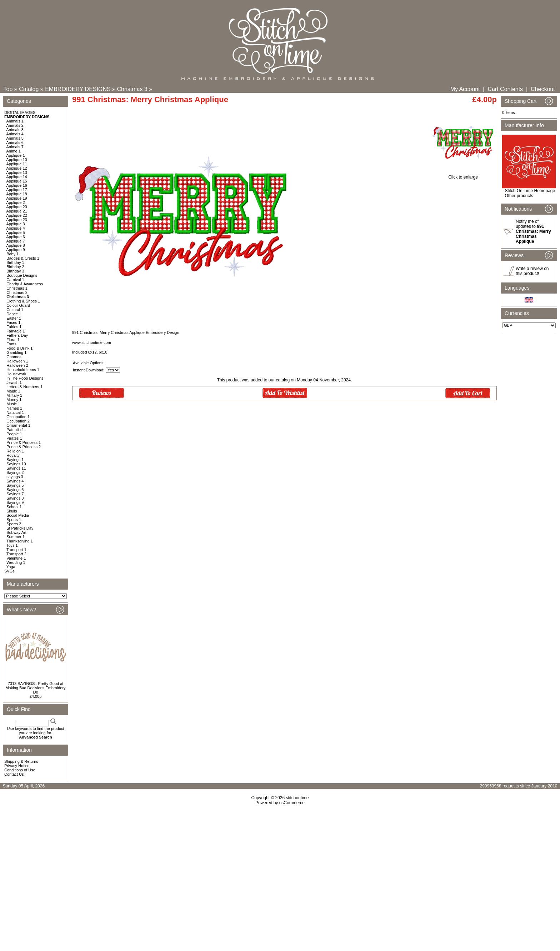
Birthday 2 (15, 267)
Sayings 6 (15, 490)
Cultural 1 (15, 310)
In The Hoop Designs (25, 378)
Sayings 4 (15, 481)
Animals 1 (15, 121)
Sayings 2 (15, 472)
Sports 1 (14, 520)
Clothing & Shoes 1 (23, 301)
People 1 (14, 434)
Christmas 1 (17, 288)
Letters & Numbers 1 (24, 387)
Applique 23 (17, 220)
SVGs (9, 571)
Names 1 (14, 408)
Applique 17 (17, 190)
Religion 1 (15, 451)
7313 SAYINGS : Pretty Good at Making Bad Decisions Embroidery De (35, 688)
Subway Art (16, 532)
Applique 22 (17, 215)
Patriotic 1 (15, 430)
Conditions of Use (20, 770)
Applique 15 (17, 181)
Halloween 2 (17, 365)
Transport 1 (16, 550)
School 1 (14, 507)
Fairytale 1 (16, 331)
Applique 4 (16, 228)
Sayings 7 (15, 494)
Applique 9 (16, 250)
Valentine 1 (16, 558)
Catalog (29, 89)
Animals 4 (15, 134)
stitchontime (297, 798)
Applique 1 (16, 155)
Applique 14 (17, 177)
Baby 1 (12, 254)
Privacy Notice (17, 766)
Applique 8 (16, 245)
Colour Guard (18, 305)
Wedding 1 (16, 562)
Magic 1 (13, 391)
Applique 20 (17, 207)
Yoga (11, 567)
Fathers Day (17, 335)
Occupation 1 (18, 417)
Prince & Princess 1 (24, 442)
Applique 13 (17, 172)
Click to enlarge (463, 175)
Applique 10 (17, 160)
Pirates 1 (14, 438)
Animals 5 (15, 138)
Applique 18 (17, 194)
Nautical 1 (15, 412)
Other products (519, 196)
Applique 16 (17, 185)
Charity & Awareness (25, 284)
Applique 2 (16, 202)
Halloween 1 (17, 361)
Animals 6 (15, 142)
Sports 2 (14, 524)
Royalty (13, 455)
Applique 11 (17, 164)
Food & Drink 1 (19, 348)
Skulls (12, 511)
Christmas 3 (132, 89)
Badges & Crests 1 (23, 258)
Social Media (18, 515)
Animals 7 (15, 147)
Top (8, 89)
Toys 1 (12, 545)
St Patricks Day (20, 528)
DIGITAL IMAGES (20, 112)
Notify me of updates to (533, 231)
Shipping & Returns (21, 761)
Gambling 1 (16, 352)
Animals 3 (15, 130)
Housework (16, 374)
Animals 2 (15, 125)
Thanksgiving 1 (20, 541)
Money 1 (14, 400)
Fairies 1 (14, 327)
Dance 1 (14, 314)
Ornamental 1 (18, 425)
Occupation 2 (18, 421)
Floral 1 (13, 340)
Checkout (543, 89)
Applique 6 (16, 237)
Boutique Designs (22, 275)
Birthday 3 (15, 271)
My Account (465, 89)
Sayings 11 (16, 468)
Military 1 (14, 395)
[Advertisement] (280, 867)
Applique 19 (17, 198)
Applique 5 (16, 232)
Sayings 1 (15, 460)
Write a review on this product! (532, 271)
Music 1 (13, 404)
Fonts (11, 344)
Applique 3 (16, 224)
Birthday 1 (15, 262)
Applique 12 (17, 168)
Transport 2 (16, 554)
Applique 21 (17, 211)
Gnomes (14, 357)
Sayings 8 (15, 498)
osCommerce (292, 803)
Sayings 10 (16, 464)
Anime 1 (14, 151)
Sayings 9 (15, 502)
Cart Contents (505, 89)
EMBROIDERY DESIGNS (78, 89)
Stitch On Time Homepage (530, 191)
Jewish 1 (14, 382)
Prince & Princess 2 (24, 447)
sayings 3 (15, 477)
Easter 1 (14, 318)
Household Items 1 (23, 370)
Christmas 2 (17, 292)
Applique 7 (16, 241)
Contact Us (14, 774)
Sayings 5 (15, 485)
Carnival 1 (15, 280)
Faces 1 (13, 322)
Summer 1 (16, 537)
